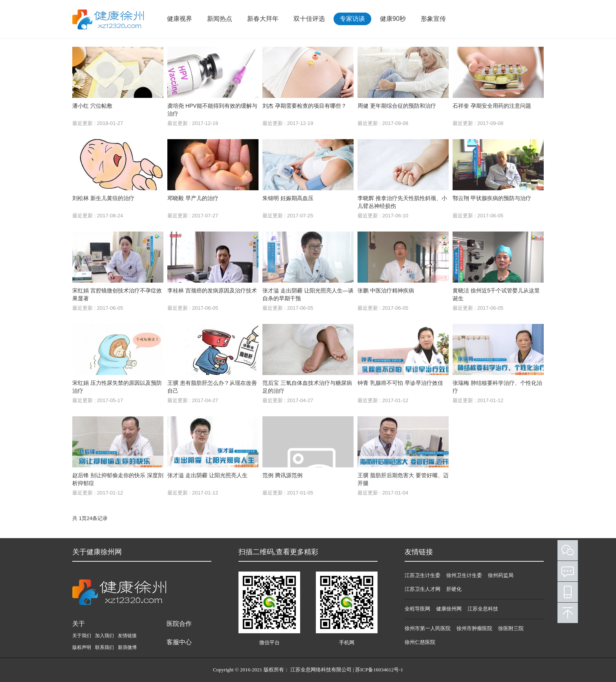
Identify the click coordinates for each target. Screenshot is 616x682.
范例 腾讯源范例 (282, 475)
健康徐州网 (449, 609)
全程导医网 (417, 609)
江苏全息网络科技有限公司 (321, 670)
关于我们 (82, 636)
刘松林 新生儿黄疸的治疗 (103, 198)
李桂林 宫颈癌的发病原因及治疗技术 (212, 290)
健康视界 (180, 19)
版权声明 (82, 647)
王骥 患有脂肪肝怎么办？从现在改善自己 (212, 387)
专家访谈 (352, 19)
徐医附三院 (511, 628)
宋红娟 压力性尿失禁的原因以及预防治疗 (117, 387)
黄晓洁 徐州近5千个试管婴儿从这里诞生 (496, 294)
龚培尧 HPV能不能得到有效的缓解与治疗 (212, 110)
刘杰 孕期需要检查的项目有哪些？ (304, 106)
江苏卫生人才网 (423, 589)
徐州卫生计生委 (464, 575)
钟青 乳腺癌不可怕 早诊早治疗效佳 (400, 383)
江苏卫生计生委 (423, 575)
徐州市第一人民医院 (428, 628)
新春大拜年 (263, 19)
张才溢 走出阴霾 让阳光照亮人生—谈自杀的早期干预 (308, 294)
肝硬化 (454, 589)
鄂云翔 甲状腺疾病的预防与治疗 (492, 198)
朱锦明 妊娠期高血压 (288, 198)
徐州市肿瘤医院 (474, 628)
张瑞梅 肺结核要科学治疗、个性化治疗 (497, 387)
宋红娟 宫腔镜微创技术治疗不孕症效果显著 (117, 294)
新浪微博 (127, 647)
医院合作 (179, 624)
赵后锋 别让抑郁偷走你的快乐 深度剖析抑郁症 (118, 479)
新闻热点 (220, 19)
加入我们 (104, 636)
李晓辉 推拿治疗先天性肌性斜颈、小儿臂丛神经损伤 (402, 202)
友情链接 (127, 636)
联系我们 (104, 647)
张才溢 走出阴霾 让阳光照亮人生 (207, 475)
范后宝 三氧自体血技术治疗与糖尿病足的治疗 (307, 387)
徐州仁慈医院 (420, 642)
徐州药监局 (501, 575)
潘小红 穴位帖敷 (92, 106)
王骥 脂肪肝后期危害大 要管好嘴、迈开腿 (403, 479)
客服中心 (179, 642)
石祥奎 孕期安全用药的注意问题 (492, 106)
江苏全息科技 (483, 609)
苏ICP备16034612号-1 (379, 670)
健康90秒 (393, 19)
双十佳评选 (309, 19)
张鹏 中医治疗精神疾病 (386, 290)
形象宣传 (433, 19)
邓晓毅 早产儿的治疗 (193, 198)
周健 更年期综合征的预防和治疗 (397, 106)
